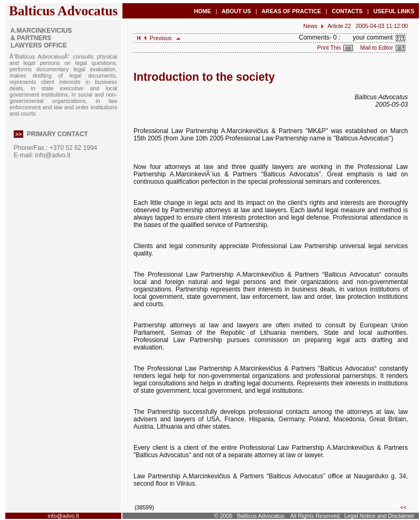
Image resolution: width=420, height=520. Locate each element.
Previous (158, 38)
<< (404, 507)
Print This (339, 48)
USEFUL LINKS (394, 11)
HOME (203, 11)
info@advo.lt (52, 155)
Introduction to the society (204, 77)
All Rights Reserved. (316, 516)
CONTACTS (347, 11)
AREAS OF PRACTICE (291, 11)
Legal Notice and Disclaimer (379, 516)
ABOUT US (236, 11)
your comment (380, 37)
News (311, 26)
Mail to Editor (383, 48)
